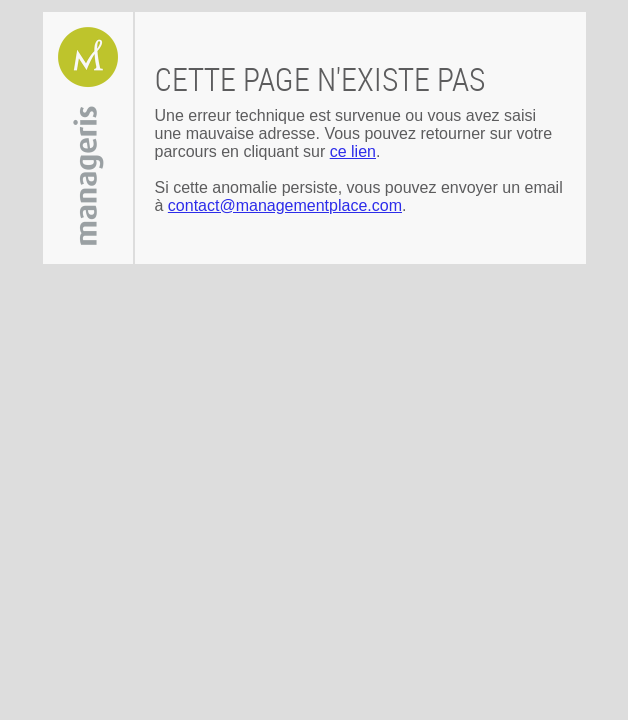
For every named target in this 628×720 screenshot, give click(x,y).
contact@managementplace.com (285, 205)
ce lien (353, 151)
